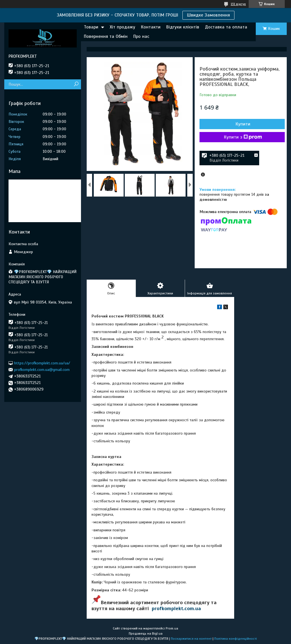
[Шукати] (76, 84)
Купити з (243, 137)
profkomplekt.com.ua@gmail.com (42, 370)
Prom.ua (172, 628)
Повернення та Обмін (106, 36)
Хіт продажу (122, 27)
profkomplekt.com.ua (176, 608)
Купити (243, 124)
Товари (91, 27)
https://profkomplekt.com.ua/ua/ (42, 363)
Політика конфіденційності (236, 639)
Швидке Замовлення (208, 15)
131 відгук (238, 4)
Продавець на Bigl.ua (146, 633)
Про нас (141, 36)
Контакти (151, 27)
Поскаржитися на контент (191, 639)
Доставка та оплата (226, 27)
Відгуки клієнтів (183, 27)
